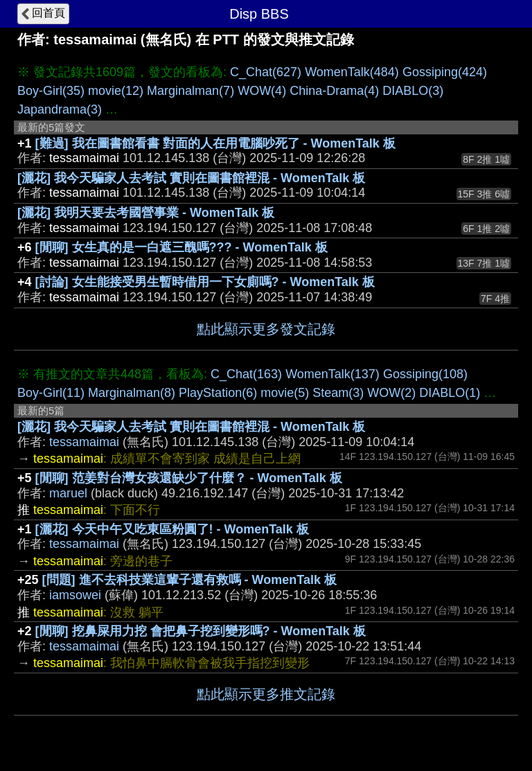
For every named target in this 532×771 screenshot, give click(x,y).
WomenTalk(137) (332, 374)
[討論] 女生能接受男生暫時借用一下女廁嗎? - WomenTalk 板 (205, 282)
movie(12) (116, 91)
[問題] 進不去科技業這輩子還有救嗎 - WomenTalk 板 (189, 580)
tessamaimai (84, 442)
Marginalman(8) (132, 393)
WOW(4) (262, 91)
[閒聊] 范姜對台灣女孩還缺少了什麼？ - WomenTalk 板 (189, 478)
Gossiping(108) (425, 374)
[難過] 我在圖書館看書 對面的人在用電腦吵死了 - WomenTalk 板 (215, 143)
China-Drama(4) (334, 91)
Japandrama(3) (60, 109)
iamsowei (75, 595)
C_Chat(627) (266, 72)
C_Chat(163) (246, 374)
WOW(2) (391, 393)
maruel (68, 493)
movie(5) (285, 393)
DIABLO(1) (450, 393)
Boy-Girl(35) (51, 91)
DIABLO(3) (413, 91)
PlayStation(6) (218, 393)
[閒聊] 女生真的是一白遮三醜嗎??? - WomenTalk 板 (181, 247)
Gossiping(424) (445, 72)
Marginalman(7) (190, 91)
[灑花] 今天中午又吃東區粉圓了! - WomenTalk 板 (172, 529)
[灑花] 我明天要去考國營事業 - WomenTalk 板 (146, 213)
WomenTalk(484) (352, 72)
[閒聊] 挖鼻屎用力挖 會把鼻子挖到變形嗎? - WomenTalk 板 (201, 631)
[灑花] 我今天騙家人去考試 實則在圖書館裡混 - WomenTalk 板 (191, 178)
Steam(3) (338, 393)
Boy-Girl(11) (51, 393)
